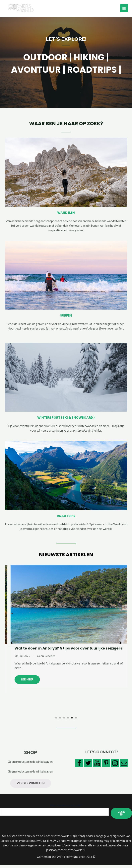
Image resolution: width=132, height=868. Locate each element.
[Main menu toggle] (124, 10)
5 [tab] (72, 721)
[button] (12, 646)
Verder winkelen (31, 786)
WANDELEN (66, 216)
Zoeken (121, 816)
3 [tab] (64, 721)
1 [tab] (56, 721)
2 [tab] (60, 721)
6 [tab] (76, 721)
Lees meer (118, 683)
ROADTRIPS (66, 519)
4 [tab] (68, 721)
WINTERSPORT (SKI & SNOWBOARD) (66, 421)
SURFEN (66, 319)
